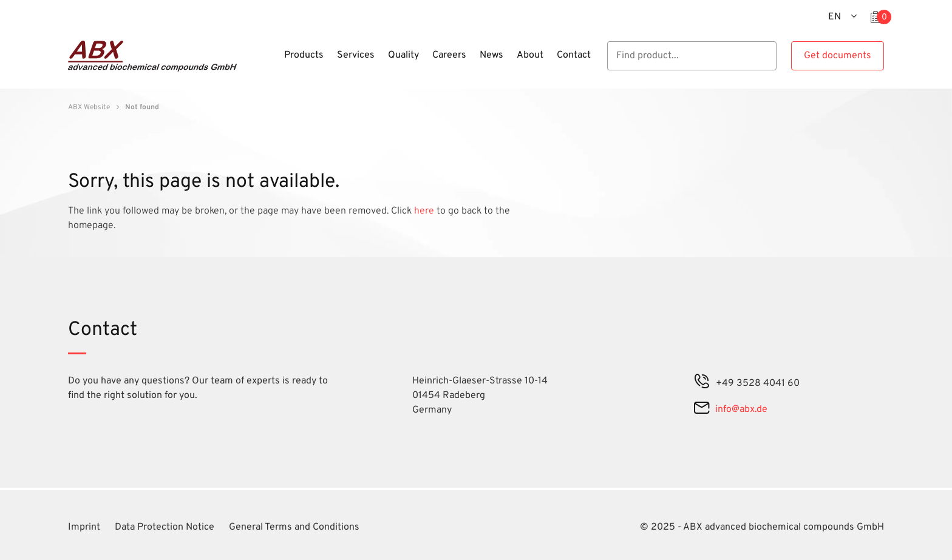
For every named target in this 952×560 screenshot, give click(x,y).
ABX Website (89, 107)
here (425, 211)
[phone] (702, 383)
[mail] (702, 410)
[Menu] (274, 62)
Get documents (838, 56)
